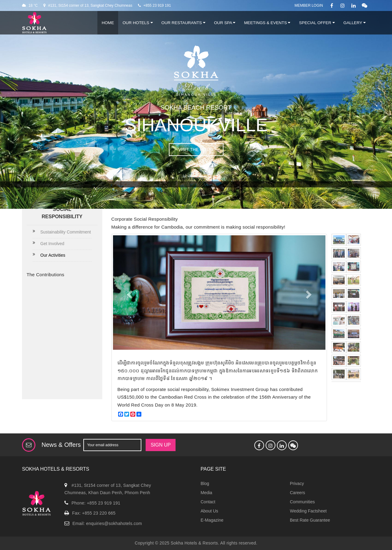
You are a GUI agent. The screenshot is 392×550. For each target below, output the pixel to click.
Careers (298, 493)
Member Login (309, 5)
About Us (209, 511)
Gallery (355, 23)
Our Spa (225, 23)
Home (108, 23)
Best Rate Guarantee (310, 520)
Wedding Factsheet (308, 511)
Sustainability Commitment (66, 232)
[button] (129, 293)
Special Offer (317, 23)
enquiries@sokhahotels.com (114, 523)
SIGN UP (161, 445)
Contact (208, 502)
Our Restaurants (183, 23)
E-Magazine (212, 520)
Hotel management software (40, 184)
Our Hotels (138, 23)
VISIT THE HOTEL (196, 150)
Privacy (297, 483)
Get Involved (52, 244)
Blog (205, 483)
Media (206, 493)
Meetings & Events (267, 23)
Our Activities (53, 255)
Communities (303, 502)
